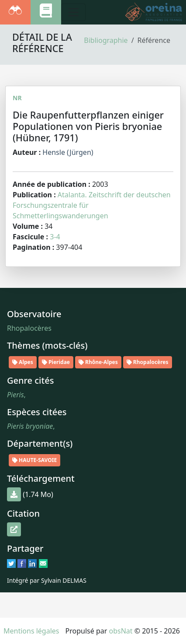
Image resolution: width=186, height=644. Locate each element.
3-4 (55, 237)
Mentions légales (31, 631)
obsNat (121, 631)
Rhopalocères (29, 328)
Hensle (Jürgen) (68, 152)
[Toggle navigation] (73, 12)
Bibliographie (106, 40)
